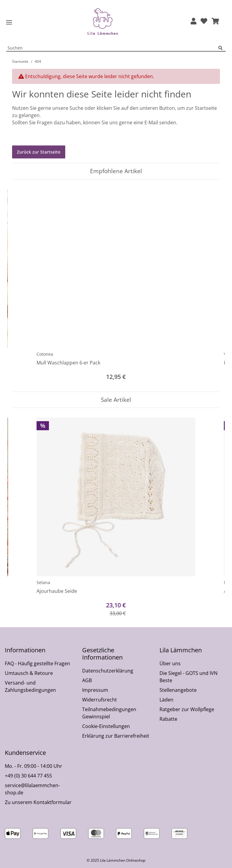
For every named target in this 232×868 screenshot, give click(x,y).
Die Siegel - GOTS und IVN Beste (188, 677)
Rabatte (168, 719)
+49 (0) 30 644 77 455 (28, 776)
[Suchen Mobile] (112, 48)
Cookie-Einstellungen (106, 726)
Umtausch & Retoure (29, 673)
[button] (193, 22)
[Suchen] (222, 48)
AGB (87, 680)
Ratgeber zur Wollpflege (187, 709)
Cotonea (45, 354)
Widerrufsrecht (100, 700)
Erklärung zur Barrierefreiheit (116, 736)
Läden (166, 700)
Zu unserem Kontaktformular (38, 802)
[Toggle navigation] (9, 22)
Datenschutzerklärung (108, 671)
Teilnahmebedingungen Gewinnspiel (109, 713)
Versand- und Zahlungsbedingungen (30, 686)
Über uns (170, 663)
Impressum (95, 690)
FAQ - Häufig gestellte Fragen (37, 663)
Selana (43, 582)
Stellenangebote (178, 690)
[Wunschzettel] (204, 22)
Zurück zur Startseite (39, 152)
